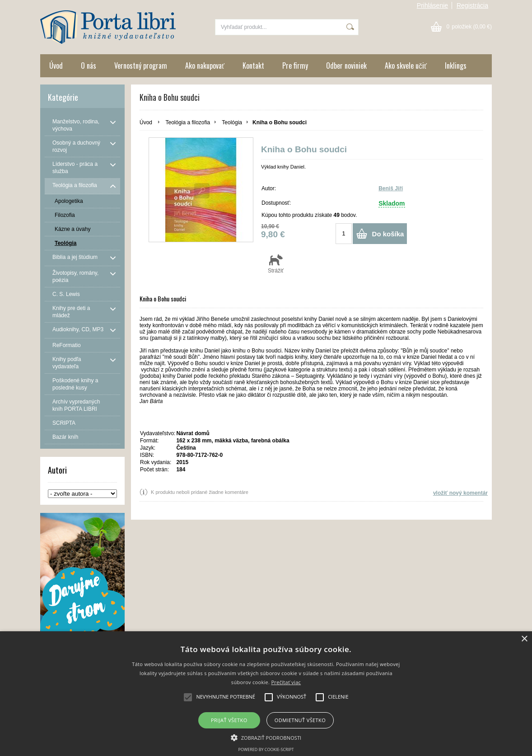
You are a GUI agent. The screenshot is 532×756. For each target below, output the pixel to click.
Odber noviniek (346, 66)
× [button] (524, 639)
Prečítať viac (286, 682)
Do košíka (388, 234)
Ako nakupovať (205, 66)
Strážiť (276, 263)
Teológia (232, 122)
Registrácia (472, 5)
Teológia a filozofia (188, 122)
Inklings (456, 66)
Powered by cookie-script (266, 749)
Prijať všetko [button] (229, 720)
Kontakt (253, 66)
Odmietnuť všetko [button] (300, 720)
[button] (266, 737)
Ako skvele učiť (406, 66)
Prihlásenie (432, 5)
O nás (89, 66)
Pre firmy (295, 66)
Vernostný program (141, 66)
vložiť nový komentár (460, 493)
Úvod (56, 66)
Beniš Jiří (391, 188)
